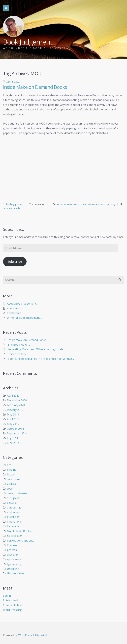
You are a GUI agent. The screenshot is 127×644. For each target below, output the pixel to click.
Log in (7, 596)
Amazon (61, 204)
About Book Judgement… (22, 304)
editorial (12, 503)
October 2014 (15, 429)
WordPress (25, 635)
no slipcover (15, 536)
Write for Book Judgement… (24, 318)
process (19, 204)
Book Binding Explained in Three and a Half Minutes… (41, 359)
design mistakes (17, 493)
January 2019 (15, 410)
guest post (14, 517)
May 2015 (13, 424)
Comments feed (13, 605)
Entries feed (10, 600)
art (9, 465)
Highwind (41, 635)
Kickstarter (14, 526)
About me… (14, 308)
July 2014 (13, 438)
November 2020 (17, 400)
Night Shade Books (19, 531)
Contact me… (15, 313)
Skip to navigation (6, 8)
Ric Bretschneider (12, 208)
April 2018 (13, 419)
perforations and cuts (20, 541)
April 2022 (13, 396)
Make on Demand (90, 204)
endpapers (14, 512)
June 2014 (13, 443)
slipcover (13, 555)
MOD (103, 204)
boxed (11, 474)
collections (14, 479)
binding (10, 204)
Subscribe (15, 262)
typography (14, 564)
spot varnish (15, 559)
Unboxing (13, 569)
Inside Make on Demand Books (35, 87)
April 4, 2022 (13, 82)
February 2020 (16, 405)
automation (73, 204)
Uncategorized (16, 573)
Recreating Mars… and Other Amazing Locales (36, 349)
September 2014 (17, 433)
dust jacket (14, 498)
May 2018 (13, 414)
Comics (11, 484)
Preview (12, 545)
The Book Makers (19, 345)
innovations (14, 522)
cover (10, 489)
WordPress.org (12, 610)
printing (111, 204)
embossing (14, 507)
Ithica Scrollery (17, 354)
